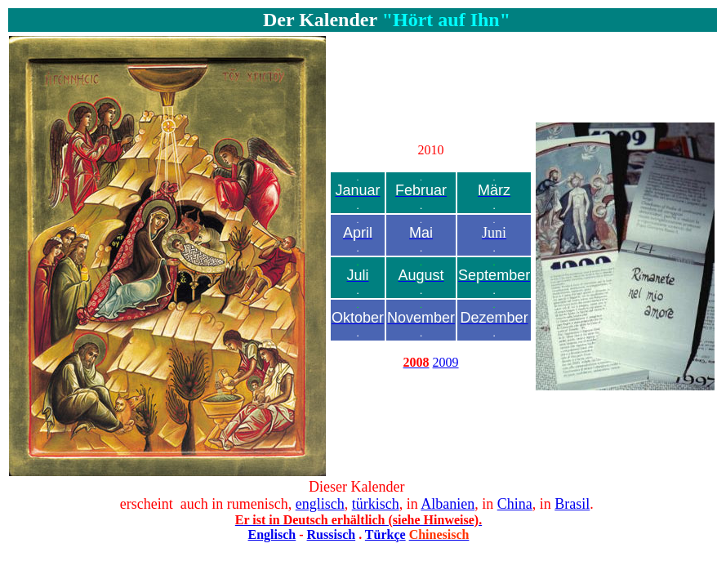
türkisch (376, 504)
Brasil (572, 504)
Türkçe (385, 535)
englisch (320, 504)
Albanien (448, 504)
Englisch (272, 535)
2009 (446, 362)
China (515, 504)
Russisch (332, 535)
